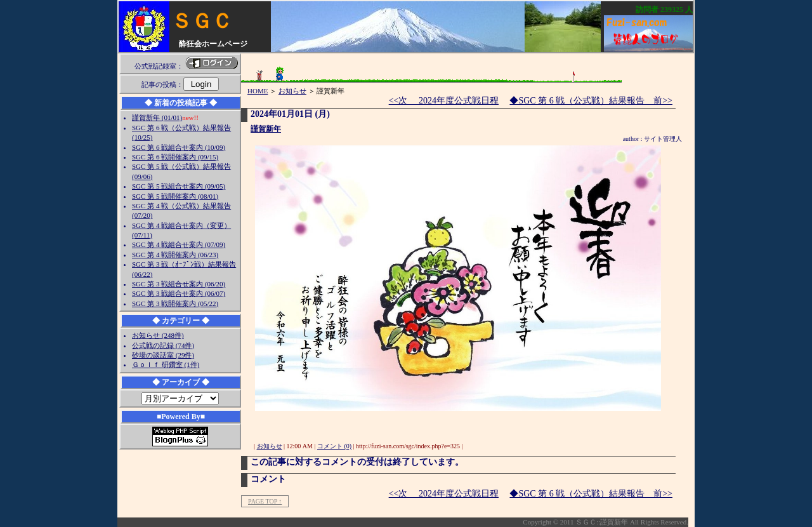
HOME (258, 91)
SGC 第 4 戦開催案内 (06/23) (175, 255)
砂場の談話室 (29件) (163, 355)
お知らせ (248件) (158, 335)
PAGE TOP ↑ (265, 501)
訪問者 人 (664, 10)
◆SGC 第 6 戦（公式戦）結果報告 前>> (591, 101)
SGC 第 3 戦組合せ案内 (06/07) (179, 293)
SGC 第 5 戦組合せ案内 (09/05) (179, 186)
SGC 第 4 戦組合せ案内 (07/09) (179, 244)
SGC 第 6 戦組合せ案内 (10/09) (179, 147)
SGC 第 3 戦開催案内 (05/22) (175, 304)
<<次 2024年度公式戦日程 (444, 101)
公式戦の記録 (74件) (163, 345)
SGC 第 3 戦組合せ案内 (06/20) (179, 284)
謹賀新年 (266, 129)
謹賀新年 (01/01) (157, 117)
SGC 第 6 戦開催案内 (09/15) (175, 157)
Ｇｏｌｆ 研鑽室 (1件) (166, 364)
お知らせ (292, 91)
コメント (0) (334, 446)
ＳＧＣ (202, 21)
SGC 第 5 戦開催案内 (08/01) (175, 196)
